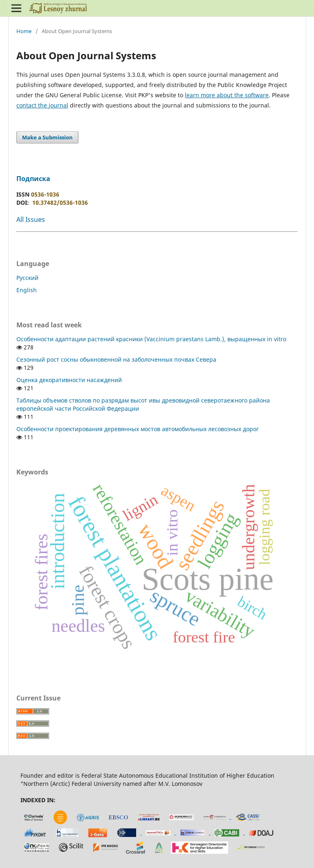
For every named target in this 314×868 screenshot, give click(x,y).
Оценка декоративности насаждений (69, 380)
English (27, 290)
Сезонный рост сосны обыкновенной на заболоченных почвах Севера (116, 359)
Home (24, 31)
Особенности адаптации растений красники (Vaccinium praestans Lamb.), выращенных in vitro (151, 339)
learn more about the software (227, 95)
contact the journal (42, 105)
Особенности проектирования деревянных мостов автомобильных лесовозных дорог (138, 429)
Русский (27, 278)
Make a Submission (47, 137)
